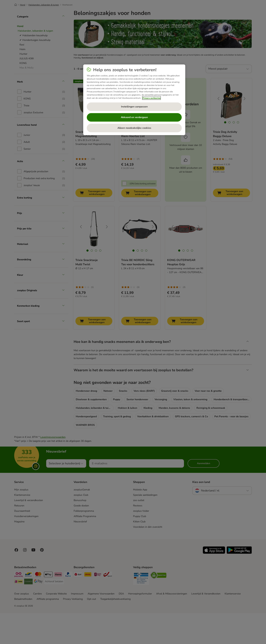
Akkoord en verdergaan (134, 117)
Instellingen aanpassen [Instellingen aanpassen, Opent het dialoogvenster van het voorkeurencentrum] (134, 107)
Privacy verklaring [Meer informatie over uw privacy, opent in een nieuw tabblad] (151, 98)
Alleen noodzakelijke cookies (134, 128)
